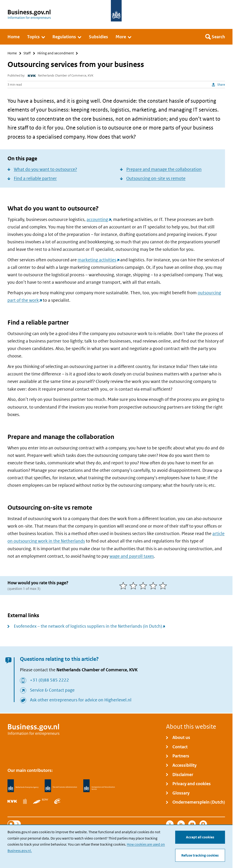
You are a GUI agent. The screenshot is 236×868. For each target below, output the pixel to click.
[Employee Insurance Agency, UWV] (57, 801)
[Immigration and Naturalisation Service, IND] (99, 786)
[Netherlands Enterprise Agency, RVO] (23, 786)
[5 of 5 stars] (164, 586)
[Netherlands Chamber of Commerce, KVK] (12, 801)
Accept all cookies (200, 837)
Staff (27, 53)
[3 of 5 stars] (144, 586)
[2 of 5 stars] (134, 586)
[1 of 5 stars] (124, 586)
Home (12, 53)
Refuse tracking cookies (200, 855)
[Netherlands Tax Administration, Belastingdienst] (61, 786)
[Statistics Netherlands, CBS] (25, 801)
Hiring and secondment (56, 53)
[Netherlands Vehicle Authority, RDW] (41, 801)
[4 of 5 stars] (154, 586)
